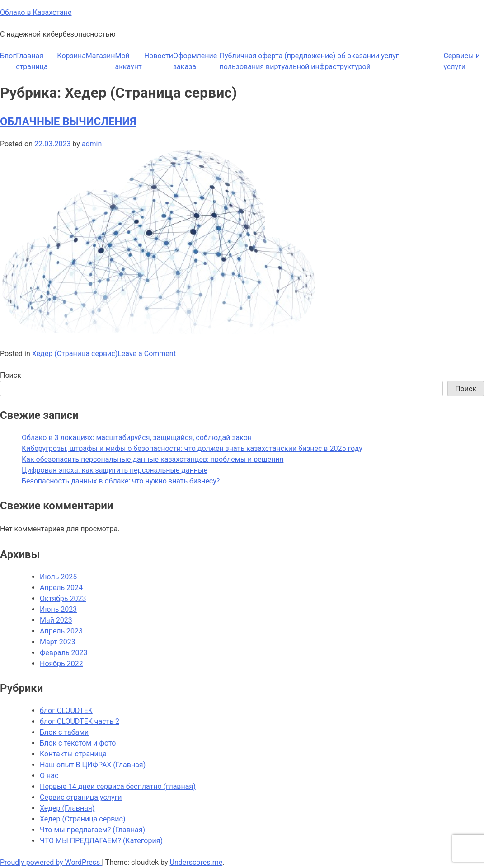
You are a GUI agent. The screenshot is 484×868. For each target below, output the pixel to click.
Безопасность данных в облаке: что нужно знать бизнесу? (121, 481)
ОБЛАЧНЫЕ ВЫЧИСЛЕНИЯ (68, 122)
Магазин (101, 56)
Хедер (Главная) (67, 808)
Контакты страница (73, 754)
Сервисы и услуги (461, 61)
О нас (49, 776)
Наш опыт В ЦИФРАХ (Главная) (93, 765)
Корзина (71, 56)
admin (92, 144)
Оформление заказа (195, 61)
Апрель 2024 (61, 588)
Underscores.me (196, 862)
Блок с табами (64, 732)
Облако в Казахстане (36, 12)
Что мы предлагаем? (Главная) (92, 830)
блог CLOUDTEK (66, 711)
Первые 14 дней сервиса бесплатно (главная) (118, 786)
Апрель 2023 (61, 631)
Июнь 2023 (58, 609)
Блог (8, 56)
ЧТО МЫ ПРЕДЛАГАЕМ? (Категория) (101, 841)
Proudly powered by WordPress (51, 862)
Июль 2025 (58, 577)
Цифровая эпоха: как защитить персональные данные (115, 470)
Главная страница (32, 61)
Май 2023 (56, 620)
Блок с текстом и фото (78, 743)
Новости (159, 56)
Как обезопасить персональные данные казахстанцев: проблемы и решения (153, 459)
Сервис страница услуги (81, 797)
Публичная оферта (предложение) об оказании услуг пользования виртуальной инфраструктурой (309, 61)
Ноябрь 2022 (61, 664)
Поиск (11, 375)
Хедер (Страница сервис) (75, 354)
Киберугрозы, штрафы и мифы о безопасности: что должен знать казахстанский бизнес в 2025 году (192, 448)
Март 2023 (58, 642)
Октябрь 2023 (63, 598)
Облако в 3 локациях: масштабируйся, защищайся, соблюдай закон (137, 438)
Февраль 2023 (64, 653)
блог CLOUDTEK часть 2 (80, 721)
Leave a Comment (147, 354)
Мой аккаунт (129, 61)
